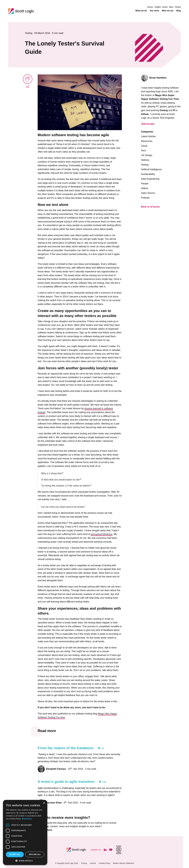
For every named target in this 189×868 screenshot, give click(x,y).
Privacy (84, 863)
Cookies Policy (104, 863)
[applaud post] (28, 79)
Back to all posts (150, 207)
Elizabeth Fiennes (56, 769)
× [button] (44, 803)
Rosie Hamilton (158, 78)
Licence (93, 863)
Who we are (168, 11)
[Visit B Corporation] (119, 850)
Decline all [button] (35, 854)
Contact (178, 7)
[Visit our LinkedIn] (105, 850)
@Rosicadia (148, 124)
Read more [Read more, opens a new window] (27, 819)
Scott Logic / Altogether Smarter (40, 11)
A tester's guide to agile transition (66, 782)
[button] (25, 861)
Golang (164, 110)
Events (165, 7)
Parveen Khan (54, 803)
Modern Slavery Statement (123, 863)
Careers (150, 7)
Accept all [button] (15, 854)
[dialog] (25, 832)
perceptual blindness (102, 534)
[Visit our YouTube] (111, 850)
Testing (29, 33)
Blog (179, 11)
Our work (154, 11)
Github (145, 114)
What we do (141, 11)
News (171, 7)
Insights (158, 7)
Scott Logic (77, 850)
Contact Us (96, 850)
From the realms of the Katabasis (66, 748)
